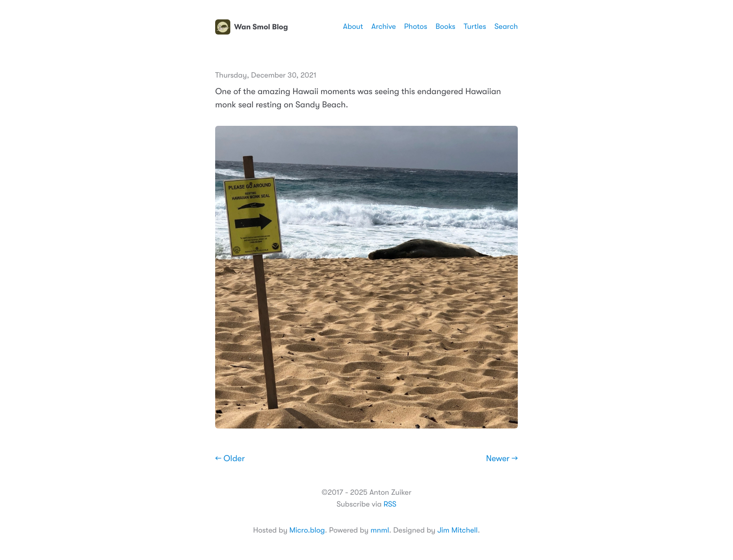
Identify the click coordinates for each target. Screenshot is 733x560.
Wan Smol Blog (252, 27)
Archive (384, 26)
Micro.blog (307, 530)
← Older (230, 459)
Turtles (475, 26)
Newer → (502, 459)
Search (506, 26)
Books (445, 26)
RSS (390, 504)
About (353, 26)
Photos (416, 26)
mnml (380, 530)
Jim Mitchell (458, 530)
